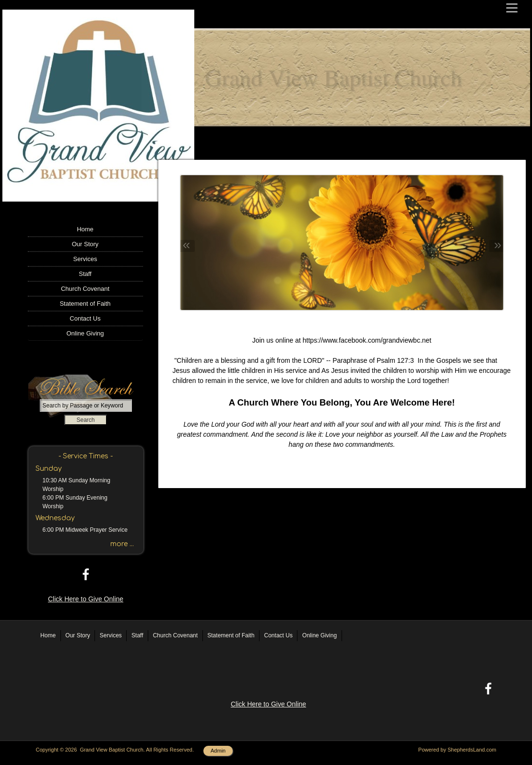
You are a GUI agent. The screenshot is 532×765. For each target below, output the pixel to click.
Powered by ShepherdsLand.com (457, 750)
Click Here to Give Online (86, 599)
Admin (218, 751)
